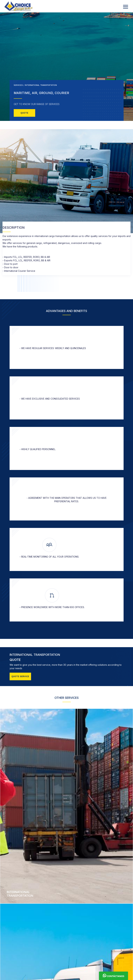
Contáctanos (114, 976)
